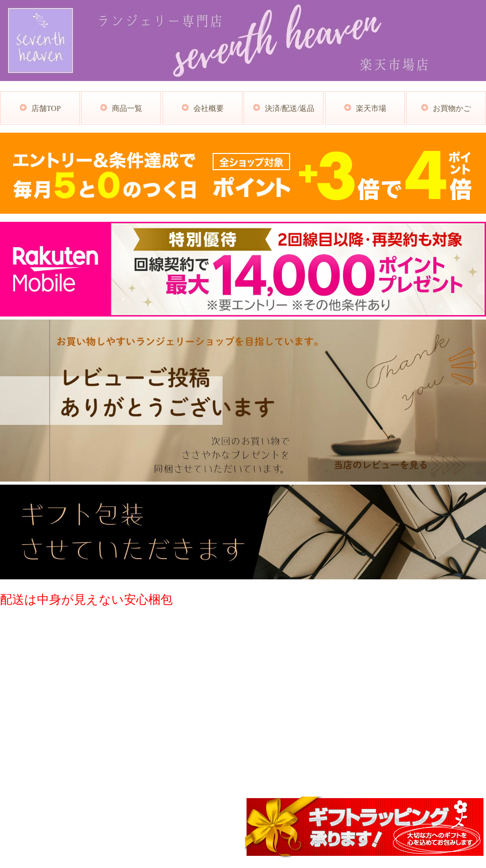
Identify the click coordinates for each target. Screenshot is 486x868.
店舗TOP (46, 108)
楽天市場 (371, 108)
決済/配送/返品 (290, 108)
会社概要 (209, 108)
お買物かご (452, 108)
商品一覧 (127, 108)
